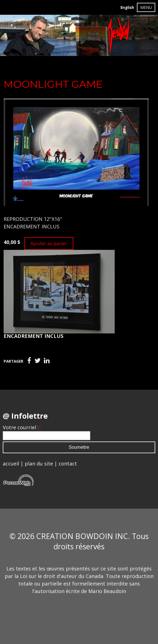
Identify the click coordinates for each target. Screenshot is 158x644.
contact (68, 464)
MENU (146, 7)
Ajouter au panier (49, 243)
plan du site (39, 464)
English (127, 8)
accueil (11, 464)
